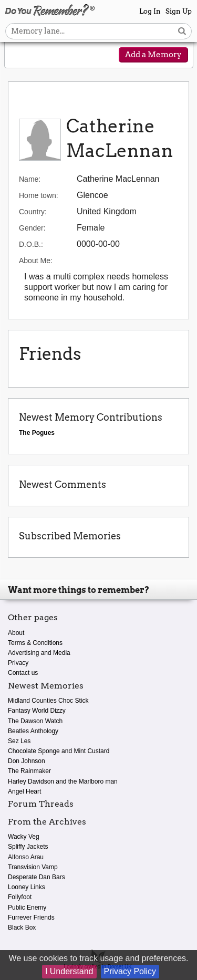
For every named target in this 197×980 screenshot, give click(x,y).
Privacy (18, 663)
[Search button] (182, 31)
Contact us (23, 673)
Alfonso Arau (26, 857)
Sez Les (19, 741)
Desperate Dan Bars (37, 877)
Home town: (39, 195)
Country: (33, 212)
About (16, 633)
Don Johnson (27, 761)
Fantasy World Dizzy (37, 711)
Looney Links (27, 887)
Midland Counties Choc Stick (48, 701)
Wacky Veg (24, 837)
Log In (150, 11)
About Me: (36, 260)
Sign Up (179, 11)
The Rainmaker (29, 771)
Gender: (32, 228)
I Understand (69, 971)
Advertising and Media (39, 653)
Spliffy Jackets (28, 847)
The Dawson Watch (35, 721)
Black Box (22, 927)
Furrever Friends (31, 918)
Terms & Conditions (35, 643)
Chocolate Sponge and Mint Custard (59, 751)
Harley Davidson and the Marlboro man (63, 781)
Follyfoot (20, 897)
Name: (30, 179)
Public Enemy (27, 908)
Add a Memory (153, 55)
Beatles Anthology (33, 731)
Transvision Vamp (33, 867)
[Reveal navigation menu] (19, 56)
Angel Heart (24, 791)
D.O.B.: (31, 244)
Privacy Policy (130, 971)
